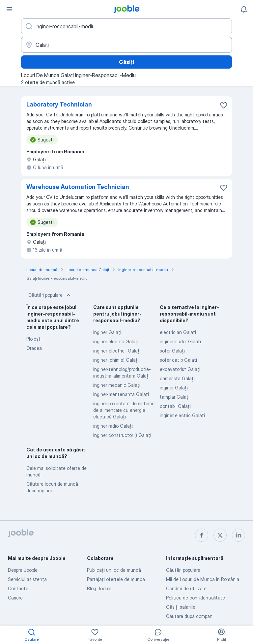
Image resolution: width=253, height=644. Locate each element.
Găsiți (126, 62)
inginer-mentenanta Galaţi (121, 394)
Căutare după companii (190, 616)
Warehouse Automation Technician (78, 187)
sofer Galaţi (172, 351)
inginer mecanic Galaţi (117, 385)
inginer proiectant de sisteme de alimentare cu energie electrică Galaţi (124, 410)
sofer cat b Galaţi (178, 360)
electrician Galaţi (178, 332)
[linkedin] (239, 535)
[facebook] (202, 535)
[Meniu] (9, 9)
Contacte (18, 588)
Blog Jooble (99, 588)
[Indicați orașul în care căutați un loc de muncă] (126, 45)
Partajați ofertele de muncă (116, 579)
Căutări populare (50, 295)
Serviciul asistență (27, 579)
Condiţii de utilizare (186, 588)
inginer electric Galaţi (116, 341)
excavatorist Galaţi (180, 369)
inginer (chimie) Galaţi (116, 360)
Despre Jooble (23, 570)
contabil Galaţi (175, 406)
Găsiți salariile (181, 607)
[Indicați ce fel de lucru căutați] (126, 26)
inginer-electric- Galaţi (117, 351)
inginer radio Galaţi (113, 426)
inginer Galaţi (107, 332)
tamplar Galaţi (175, 397)
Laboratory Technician (59, 104)
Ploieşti (34, 339)
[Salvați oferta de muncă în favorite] (224, 105)
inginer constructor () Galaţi (122, 435)
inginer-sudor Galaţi (180, 341)
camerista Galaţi (177, 378)
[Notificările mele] (244, 9)
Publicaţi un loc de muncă (114, 570)
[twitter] (220, 535)
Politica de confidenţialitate (196, 598)
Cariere (15, 598)
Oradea (34, 348)
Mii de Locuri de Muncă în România (203, 579)
